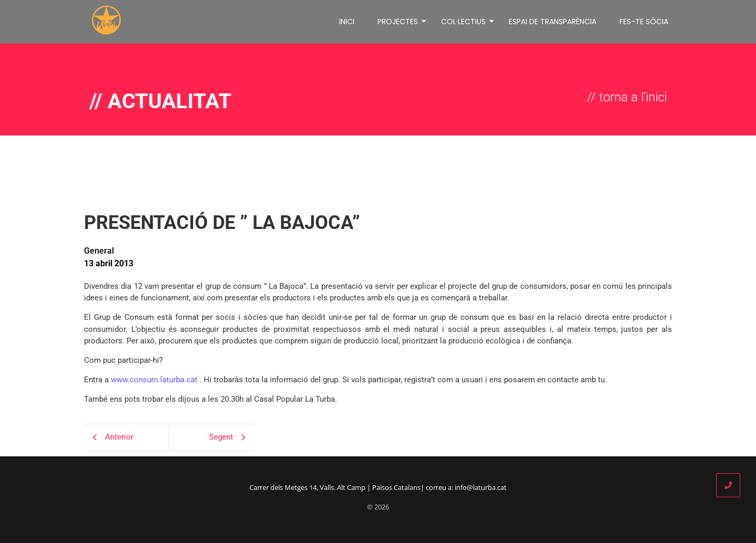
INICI (347, 20)
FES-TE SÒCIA (644, 20)
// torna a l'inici (627, 94)
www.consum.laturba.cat (154, 377)
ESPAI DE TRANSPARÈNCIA (553, 20)
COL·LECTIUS (465, 20)
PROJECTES (400, 20)
